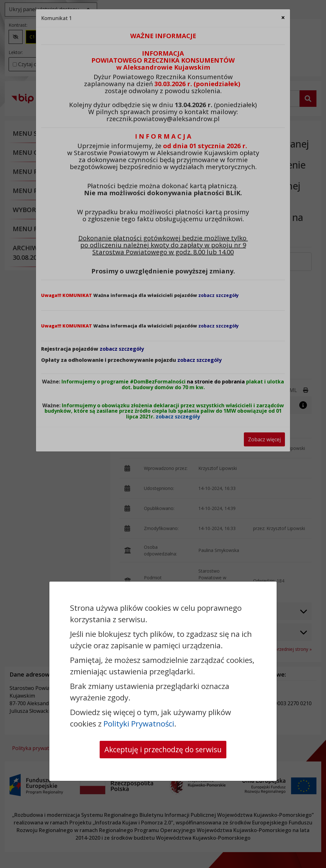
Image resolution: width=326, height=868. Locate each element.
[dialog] (163, 434)
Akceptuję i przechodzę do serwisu (163, 749)
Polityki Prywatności (139, 723)
